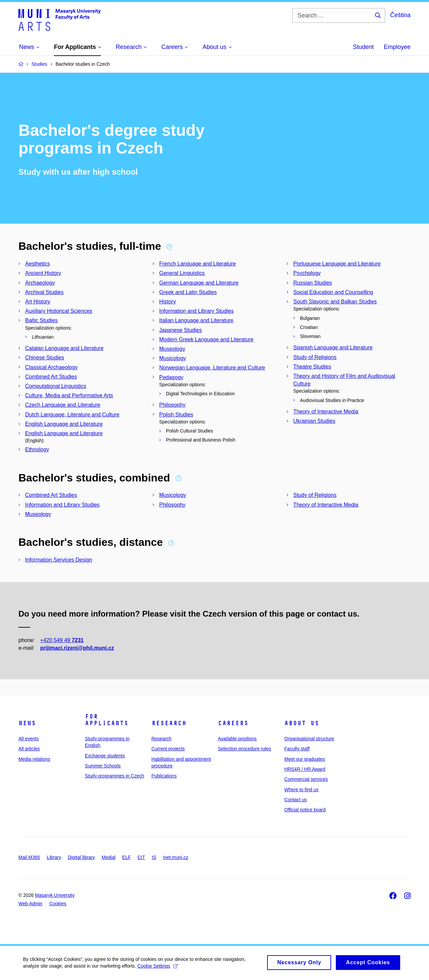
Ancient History (43, 273)
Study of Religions (315, 357)
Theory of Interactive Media (326, 412)
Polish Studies (176, 415)
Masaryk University (55, 895)
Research (169, 723)
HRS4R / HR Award (305, 769)
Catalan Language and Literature (64, 348)
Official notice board (305, 810)
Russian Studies (313, 283)
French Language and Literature (198, 264)
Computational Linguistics (56, 386)
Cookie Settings (158, 969)
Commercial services (306, 779)
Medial (108, 857)
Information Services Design (59, 560)
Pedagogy (171, 377)
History (168, 302)
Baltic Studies (41, 320)
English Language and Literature (64, 424)
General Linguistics (182, 273)
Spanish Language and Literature (333, 348)
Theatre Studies (312, 367)
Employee (397, 47)
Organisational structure (309, 739)
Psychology (307, 273)
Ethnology (37, 449)
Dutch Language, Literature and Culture (72, 415)
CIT (141, 857)
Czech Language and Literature (63, 405)
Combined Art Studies (51, 377)
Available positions (237, 739)
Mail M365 (29, 857)
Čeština (400, 15)
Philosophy (172, 405)
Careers (233, 723)
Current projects (168, 749)
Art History (38, 302)
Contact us (295, 800)
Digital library (81, 857)
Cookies (58, 904)
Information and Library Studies (196, 311)
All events (29, 739)
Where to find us (301, 790)
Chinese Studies (45, 358)
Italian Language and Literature (196, 320)
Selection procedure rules (244, 749)
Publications (164, 776)
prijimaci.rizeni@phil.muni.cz (77, 648)
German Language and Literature (199, 283)
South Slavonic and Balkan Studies (335, 302)
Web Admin (30, 904)
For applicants (107, 720)
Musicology (173, 358)
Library (54, 857)
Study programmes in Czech (114, 776)
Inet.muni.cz (175, 857)
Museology (172, 349)
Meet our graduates (304, 759)
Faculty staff (297, 749)
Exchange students (105, 756)
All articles (29, 749)
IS (154, 857)
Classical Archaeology (51, 367)
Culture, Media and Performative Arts (69, 395)
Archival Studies (44, 292)
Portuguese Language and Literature (337, 264)
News (27, 723)
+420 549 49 (62, 640)
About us (302, 723)
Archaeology (40, 283)
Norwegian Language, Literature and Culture (212, 368)
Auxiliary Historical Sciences (59, 311)
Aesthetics (38, 264)
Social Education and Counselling (333, 292)
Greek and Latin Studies (188, 292)
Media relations (34, 759)
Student (363, 47)
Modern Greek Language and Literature (206, 339)
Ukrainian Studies (314, 421)
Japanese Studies (180, 330)
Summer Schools (103, 766)
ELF (127, 857)
